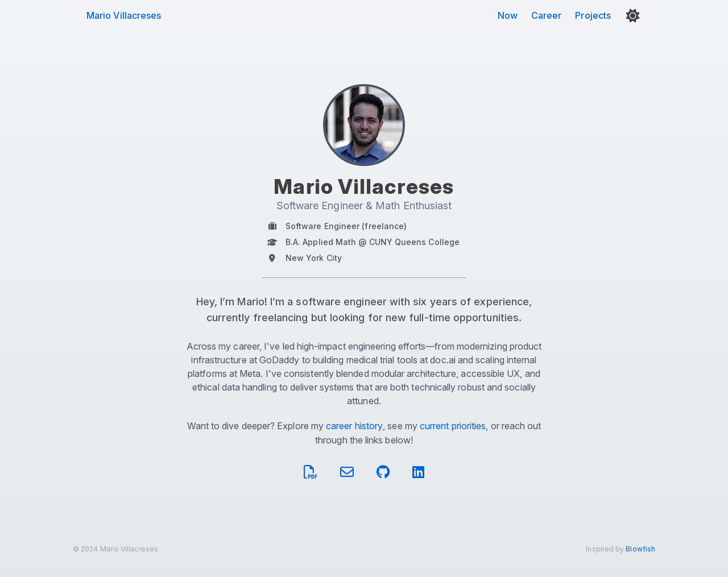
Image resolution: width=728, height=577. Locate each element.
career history (354, 426)
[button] (633, 15)
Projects (593, 15)
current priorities (453, 426)
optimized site (218, 569)
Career (546, 15)
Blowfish (640, 549)
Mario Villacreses (124, 15)
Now (508, 15)
